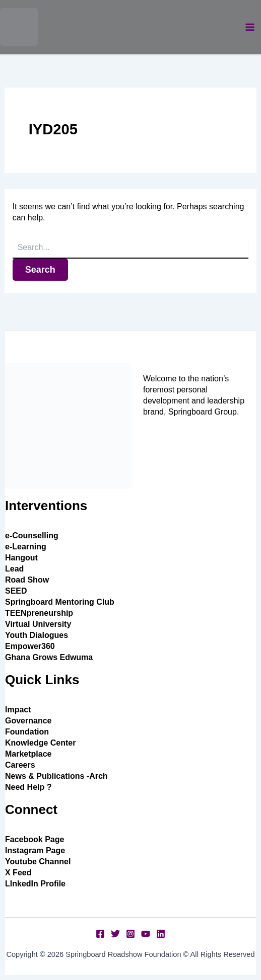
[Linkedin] (161, 934)
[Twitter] (115, 934)
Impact (18, 710)
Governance (28, 721)
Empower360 (30, 646)
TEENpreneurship (39, 613)
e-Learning (26, 547)
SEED (16, 591)
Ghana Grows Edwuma (49, 657)
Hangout (21, 558)
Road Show (27, 580)
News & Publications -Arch (56, 776)
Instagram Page (35, 850)
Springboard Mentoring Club (60, 602)
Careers (20, 765)
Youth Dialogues (37, 635)
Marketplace (28, 754)
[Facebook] (100, 934)
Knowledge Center (40, 743)
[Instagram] (130, 934)
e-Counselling (32, 536)
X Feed (18, 873)
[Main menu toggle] (250, 27)
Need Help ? (28, 787)
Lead (14, 569)
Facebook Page (35, 839)
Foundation (27, 732)
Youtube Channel (38, 862)
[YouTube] (146, 934)
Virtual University (38, 624)
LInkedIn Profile (35, 884)
